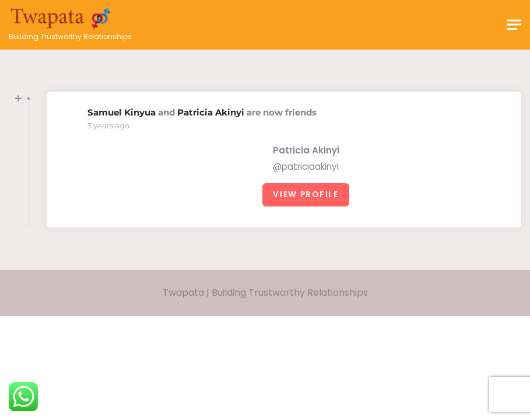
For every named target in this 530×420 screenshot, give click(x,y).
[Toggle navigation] (514, 25)
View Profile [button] (306, 195)
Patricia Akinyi (211, 112)
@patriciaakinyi (306, 167)
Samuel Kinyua (122, 112)
